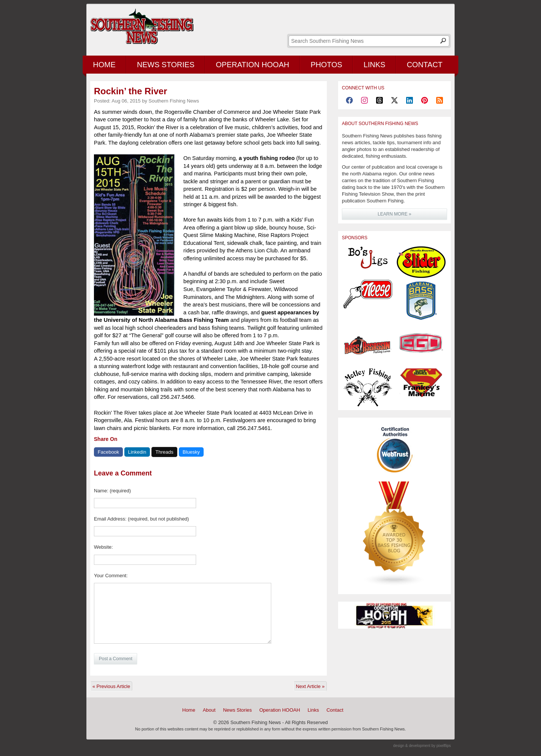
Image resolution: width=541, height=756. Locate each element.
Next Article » (310, 686)
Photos (326, 65)
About (209, 710)
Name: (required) (112, 491)
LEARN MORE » (394, 214)
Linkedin (137, 452)
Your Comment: (111, 576)
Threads (165, 452)
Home (104, 65)
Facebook (108, 452)
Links (375, 65)
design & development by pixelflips (422, 746)
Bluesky (191, 452)
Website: (103, 547)
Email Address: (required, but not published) (141, 519)
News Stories (166, 65)
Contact (425, 65)
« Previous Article (111, 686)
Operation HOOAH (253, 65)
